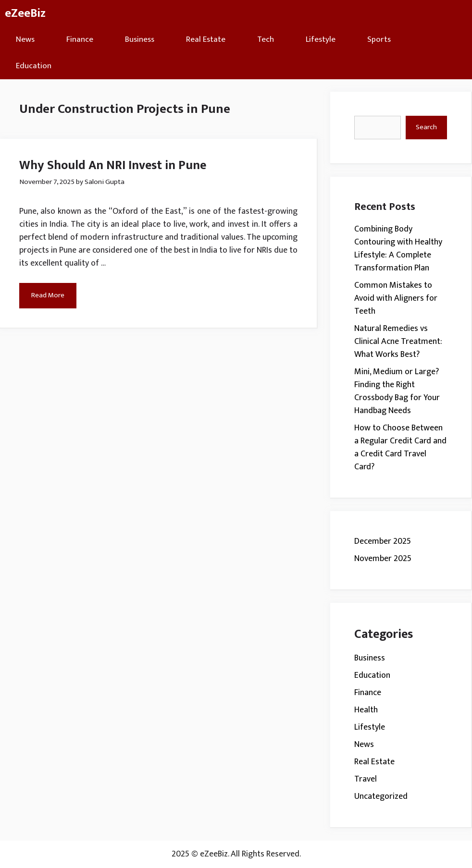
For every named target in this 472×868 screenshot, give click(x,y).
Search (426, 127)
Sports (379, 39)
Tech (266, 39)
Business (140, 39)
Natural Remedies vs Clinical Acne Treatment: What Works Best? (398, 342)
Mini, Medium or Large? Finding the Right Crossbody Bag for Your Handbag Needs (397, 391)
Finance (80, 39)
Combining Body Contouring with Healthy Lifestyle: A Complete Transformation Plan (398, 249)
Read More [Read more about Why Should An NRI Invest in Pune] (48, 295)
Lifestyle (321, 39)
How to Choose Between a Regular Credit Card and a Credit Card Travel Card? (400, 447)
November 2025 (383, 559)
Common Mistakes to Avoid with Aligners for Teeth (396, 298)
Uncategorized (381, 796)
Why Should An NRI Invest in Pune (113, 165)
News (25, 39)
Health (366, 710)
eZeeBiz (25, 13)
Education (34, 66)
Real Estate (206, 39)
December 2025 (383, 541)
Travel (366, 779)
